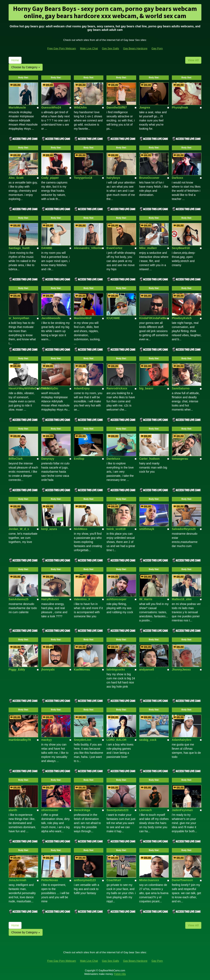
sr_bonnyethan (19, 318)
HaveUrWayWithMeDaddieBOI (29, 388)
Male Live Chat (89, 48)
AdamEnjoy (82, 388)
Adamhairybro (182, 740)
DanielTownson (182, 880)
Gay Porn (157, 48)
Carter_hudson (150, 459)
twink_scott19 (116, 529)
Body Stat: (23, 78)
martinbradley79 (20, 740)
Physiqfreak (180, 107)
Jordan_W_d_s (19, 529)
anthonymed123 (85, 880)
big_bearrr (146, 388)
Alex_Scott (16, 178)
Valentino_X (82, 599)
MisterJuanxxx (149, 880)
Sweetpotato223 (117, 810)
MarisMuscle (17, 107)
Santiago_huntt (19, 248)
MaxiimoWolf (83, 318)
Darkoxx (177, 178)
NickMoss (80, 529)
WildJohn (80, 107)
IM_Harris (146, 599)
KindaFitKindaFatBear (154, 318)
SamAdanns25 (18, 599)
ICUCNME (113, 318)
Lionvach (146, 810)
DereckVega (82, 810)
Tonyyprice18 (83, 178)
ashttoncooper (116, 599)
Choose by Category (26, 67)
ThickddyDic (50, 388)
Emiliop (79, 459)
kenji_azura (49, 529)
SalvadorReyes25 (184, 529)
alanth (13, 810)
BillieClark (16, 459)
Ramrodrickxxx (117, 388)
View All (193, 60)
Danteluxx (113, 459)
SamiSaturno (181, 388)
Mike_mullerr (148, 248)
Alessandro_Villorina (88, 248)
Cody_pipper (50, 178)
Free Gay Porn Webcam (62, 48)
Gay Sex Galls (110, 48)
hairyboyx (113, 178)
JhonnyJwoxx (181, 669)
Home (15, 60)
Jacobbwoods (51, 318)
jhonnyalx (48, 669)
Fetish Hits (120, 974)
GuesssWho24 (51, 107)
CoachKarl (114, 880)
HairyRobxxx (50, 599)
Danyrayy (48, 459)
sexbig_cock (148, 740)
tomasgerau (180, 459)
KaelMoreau (82, 669)
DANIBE (47, 248)
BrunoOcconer (149, 178)
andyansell (147, 669)
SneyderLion (83, 740)
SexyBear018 (181, 248)
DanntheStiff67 (117, 107)
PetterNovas (50, 880)
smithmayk (147, 529)
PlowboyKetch (182, 318)
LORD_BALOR (116, 740)
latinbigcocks (116, 669)
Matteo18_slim (182, 599)
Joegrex (145, 107)
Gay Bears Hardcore (135, 48)
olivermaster (50, 810)
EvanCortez (114, 248)
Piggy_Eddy (17, 669)
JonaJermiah (17, 880)
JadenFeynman (182, 810)
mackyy (46, 740)
